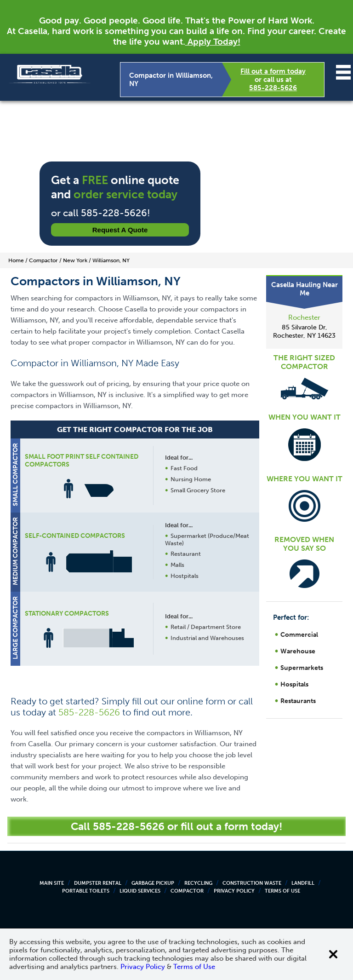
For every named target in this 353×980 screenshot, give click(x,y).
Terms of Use (282, 891)
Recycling (198, 883)
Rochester (304, 317)
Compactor (187, 891)
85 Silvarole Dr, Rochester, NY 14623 (304, 331)
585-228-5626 (273, 88)
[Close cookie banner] (333, 954)
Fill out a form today (273, 71)
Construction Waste (252, 883)
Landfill (303, 883)
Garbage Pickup (153, 883)
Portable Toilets (86, 891)
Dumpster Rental (98, 883)
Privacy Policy (234, 891)
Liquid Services (140, 891)
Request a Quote (120, 230)
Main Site (52, 883)
